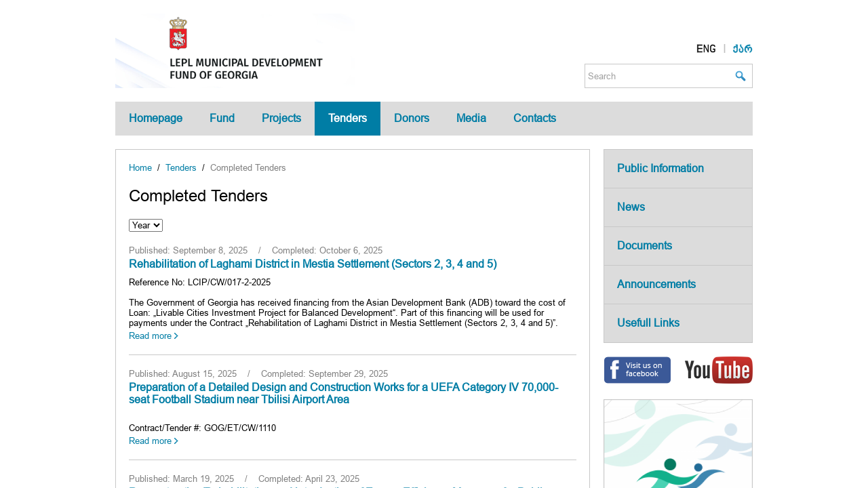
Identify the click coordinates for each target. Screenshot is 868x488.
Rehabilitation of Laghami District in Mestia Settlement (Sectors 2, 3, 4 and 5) (313, 264)
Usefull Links (648, 323)
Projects (281, 118)
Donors (412, 118)
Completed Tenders (248, 168)
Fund (222, 118)
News (631, 207)
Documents (645, 246)
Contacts (535, 118)
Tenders (348, 118)
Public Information (660, 168)
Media (471, 118)
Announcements (656, 284)
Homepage (156, 118)
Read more (150, 336)
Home (140, 168)
